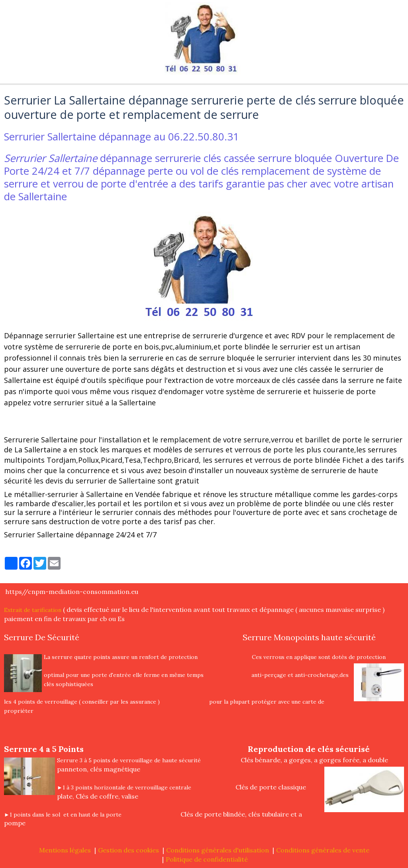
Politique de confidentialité (207, 859)
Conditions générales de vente (323, 850)
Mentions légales (65, 850)
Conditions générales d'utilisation (218, 850)
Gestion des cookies (128, 850)
